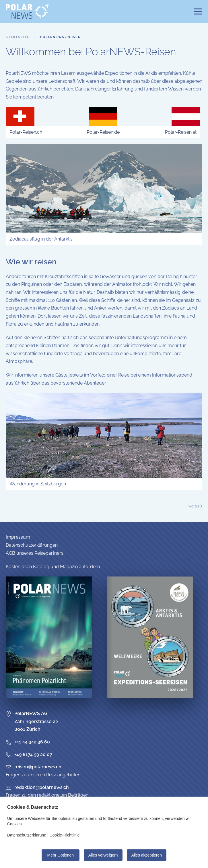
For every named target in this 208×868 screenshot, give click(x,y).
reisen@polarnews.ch (38, 767)
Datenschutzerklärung (27, 835)
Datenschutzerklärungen (32, 545)
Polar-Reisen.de (103, 132)
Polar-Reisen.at (181, 132)
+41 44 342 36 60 (28, 742)
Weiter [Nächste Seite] (195, 506)
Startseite (18, 37)
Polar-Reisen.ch (26, 132)
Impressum (18, 537)
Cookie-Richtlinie (65, 835)
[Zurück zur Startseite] (27, 11)
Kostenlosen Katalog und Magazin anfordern (53, 567)
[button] (198, 11)
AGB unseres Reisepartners (35, 553)
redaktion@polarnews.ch (42, 787)
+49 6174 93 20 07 (29, 754)
